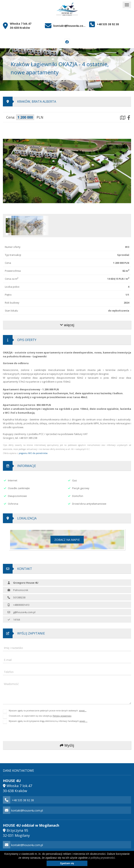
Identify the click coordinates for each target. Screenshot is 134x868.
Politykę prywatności (62, 716)
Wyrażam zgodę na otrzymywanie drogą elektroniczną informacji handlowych (48, 722)
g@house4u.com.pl (24, 612)
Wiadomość (11, 684)
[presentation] (29, 733)
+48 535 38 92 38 (108, 24)
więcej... (83, 711)
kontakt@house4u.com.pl (70, 26)
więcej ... (83, 721)
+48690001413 (21, 605)
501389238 (19, 597)
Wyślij (67, 745)
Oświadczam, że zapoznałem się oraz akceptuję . (40, 716)
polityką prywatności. (103, 858)
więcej (67, 325)
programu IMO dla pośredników (33, 453)
